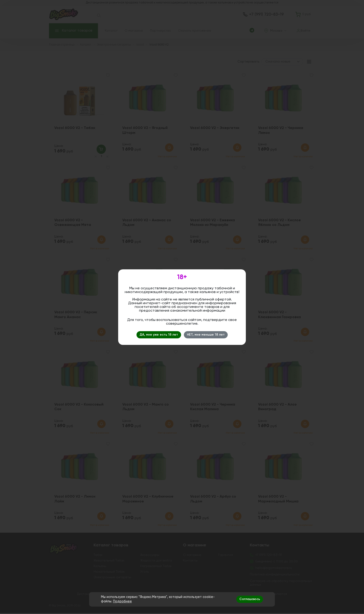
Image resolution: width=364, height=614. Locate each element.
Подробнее (122, 601)
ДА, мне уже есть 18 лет (159, 335)
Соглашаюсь (250, 599)
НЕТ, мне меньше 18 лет (206, 335)
